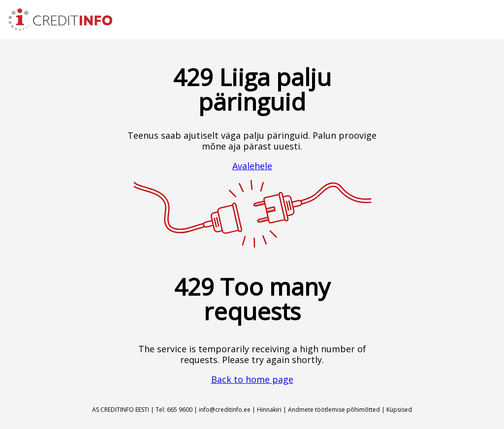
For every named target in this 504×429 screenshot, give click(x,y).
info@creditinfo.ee (225, 410)
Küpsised (399, 410)
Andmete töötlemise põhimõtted (334, 410)
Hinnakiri (269, 410)
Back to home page (252, 379)
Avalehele (252, 166)
